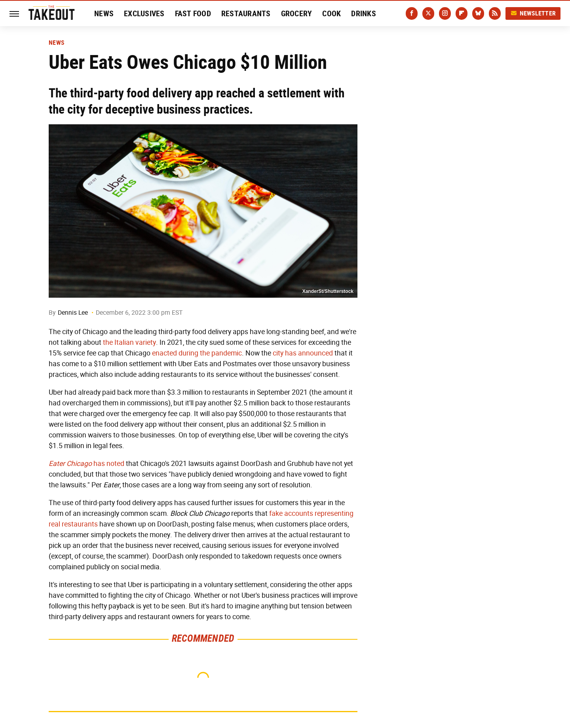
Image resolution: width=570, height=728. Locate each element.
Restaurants (246, 13)
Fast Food (193, 13)
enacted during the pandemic (197, 353)
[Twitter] (428, 13)
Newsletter (533, 13)
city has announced (303, 353)
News (104, 13)
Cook (332, 13)
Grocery (297, 13)
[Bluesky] (478, 13)
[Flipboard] (462, 13)
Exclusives (144, 13)
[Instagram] (445, 13)
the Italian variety (129, 342)
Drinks (364, 13)
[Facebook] (412, 13)
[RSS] (495, 13)
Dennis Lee (73, 313)
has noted (86, 464)
